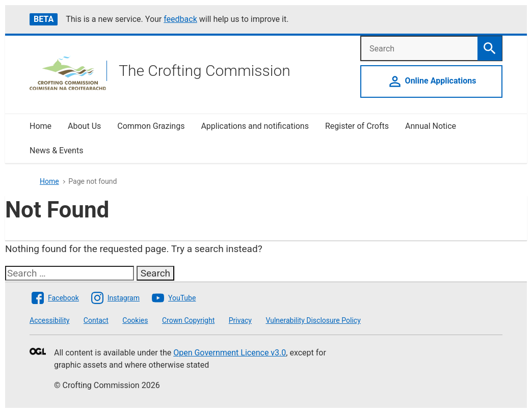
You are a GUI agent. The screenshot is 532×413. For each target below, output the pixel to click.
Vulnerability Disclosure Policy (313, 320)
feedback (180, 19)
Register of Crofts (357, 126)
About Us (84, 126)
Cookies (135, 320)
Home (41, 126)
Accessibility (49, 320)
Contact (96, 320)
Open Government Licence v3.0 (230, 353)
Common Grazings (151, 126)
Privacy (240, 320)
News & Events (56, 150)
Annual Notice (432, 126)
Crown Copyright (188, 320)
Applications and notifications (255, 126)
